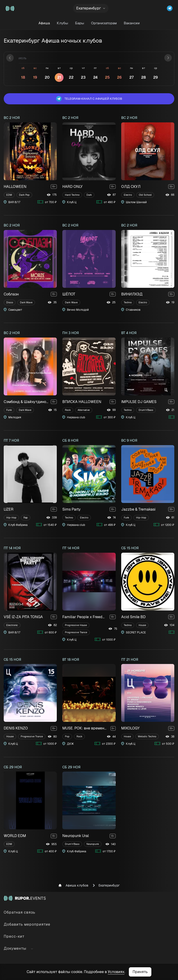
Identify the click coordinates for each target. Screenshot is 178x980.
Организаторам (104, 23)
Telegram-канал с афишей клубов (89, 99)
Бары (80, 23)
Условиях (116, 972)
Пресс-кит (14, 936)
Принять (140, 972)
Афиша (44, 23)
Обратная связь (19, 912)
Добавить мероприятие (27, 924)
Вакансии (132, 23)
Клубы (62, 23)
